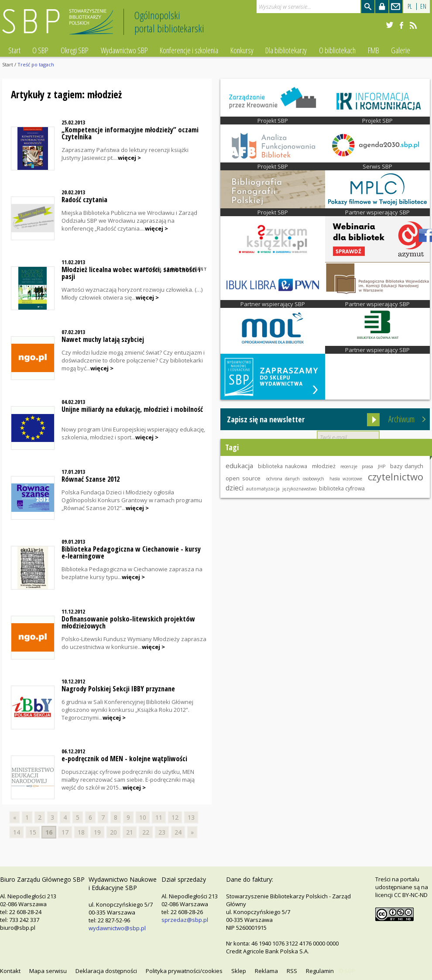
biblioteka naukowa (283, 466)
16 (49, 832)
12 (175, 817)
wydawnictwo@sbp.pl (117, 928)
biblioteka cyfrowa (342, 488)
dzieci (235, 488)
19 (97, 832)
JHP (382, 466)
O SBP (40, 50)
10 (143, 817)
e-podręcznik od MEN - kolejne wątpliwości (124, 759)
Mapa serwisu (48, 971)
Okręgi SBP (75, 50)
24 (178, 832)
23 (162, 832)
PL (410, 6)
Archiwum (401, 419)
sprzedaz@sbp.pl (185, 920)
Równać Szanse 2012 (91, 479)
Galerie (401, 50)
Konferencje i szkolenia (189, 50)
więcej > (129, 158)
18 (81, 832)
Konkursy (242, 50)
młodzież (324, 466)
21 (130, 832)
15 (33, 832)
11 (159, 817)
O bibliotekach (337, 50)
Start (14, 50)
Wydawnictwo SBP (124, 50)
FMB (374, 50)
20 (113, 832)
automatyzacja (263, 489)
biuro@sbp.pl (18, 928)
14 (17, 832)
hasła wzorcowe (346, 479)
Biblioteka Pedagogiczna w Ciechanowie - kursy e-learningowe (131, 552)
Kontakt (10, 971)
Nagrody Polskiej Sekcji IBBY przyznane (118, 689)
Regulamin (320, 971)
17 (65, 832)
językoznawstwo (299, 489)
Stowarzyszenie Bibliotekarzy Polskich (60, 26)
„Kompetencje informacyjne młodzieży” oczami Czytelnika (130, 133)
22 (146, 832)
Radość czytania (84, 200)
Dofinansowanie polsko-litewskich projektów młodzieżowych (128, 622)
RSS (292, 971)
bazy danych (407, 466)
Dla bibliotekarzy (286, 50)
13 (191, 817)
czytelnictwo (396, 476)
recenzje (349, 466)
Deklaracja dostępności (106, 971)
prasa (367, 466)
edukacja (239, 466)
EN (423, 6)
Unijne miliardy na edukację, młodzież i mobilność (132, 409)
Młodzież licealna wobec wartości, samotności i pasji (131, 273)
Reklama (266, 971)
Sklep (239, 971)
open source (243, 478)
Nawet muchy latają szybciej (103, 339)
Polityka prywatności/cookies (184, 971)
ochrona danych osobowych (295, 479)
